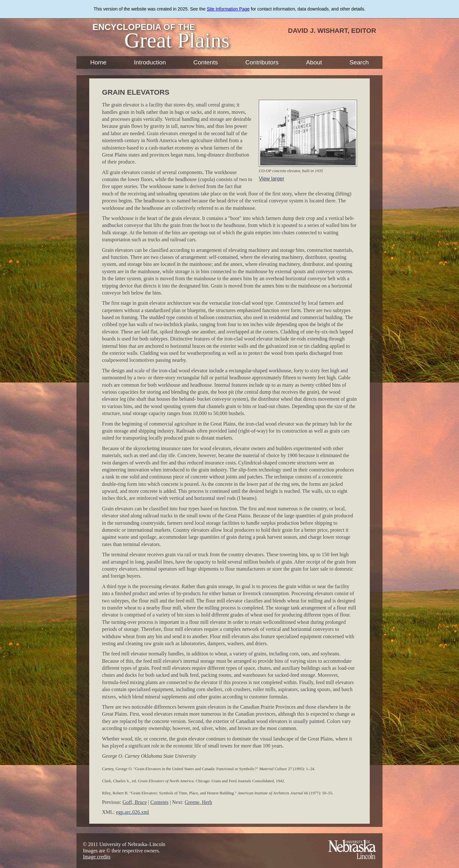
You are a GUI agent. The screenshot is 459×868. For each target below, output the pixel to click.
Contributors (262, 62)
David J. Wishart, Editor (332, 30)
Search (359, 62)
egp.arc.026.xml (133, 812)
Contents (206, 62)
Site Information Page (228, 9)
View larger (272, 179)
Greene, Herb (198, 802)
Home (98, 62)
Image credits (97, 857)
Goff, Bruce (135, 802)
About (314, 62)
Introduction (150, 62)
